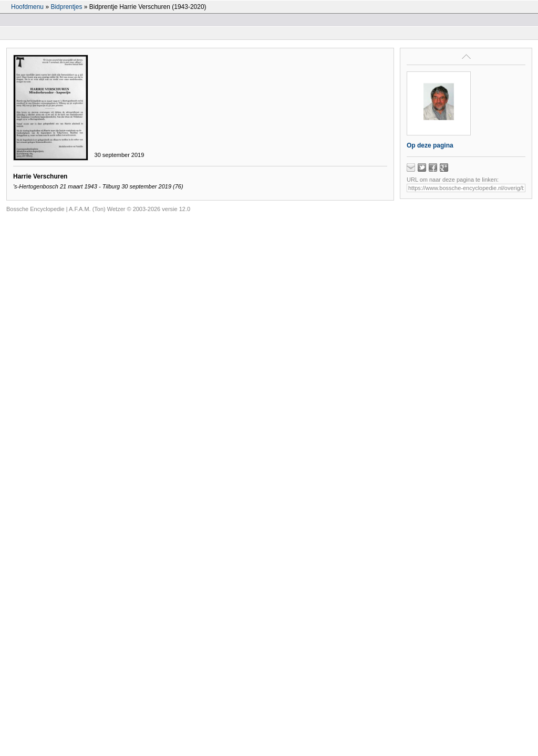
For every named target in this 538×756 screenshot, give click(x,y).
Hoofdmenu (27, 7)
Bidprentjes (66, 7)
